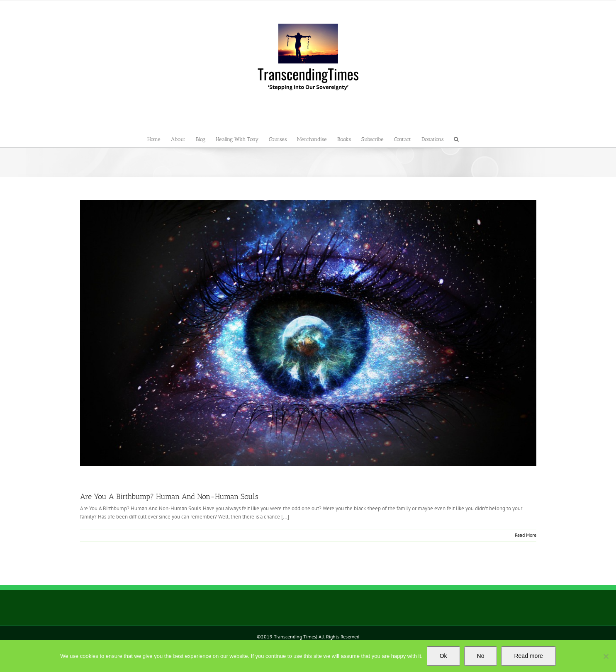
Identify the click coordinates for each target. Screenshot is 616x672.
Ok (443, 656)
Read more (528, 656)
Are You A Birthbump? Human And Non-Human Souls (169, 497)
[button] (456, 139)
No (481, 656)
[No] (606, 656)
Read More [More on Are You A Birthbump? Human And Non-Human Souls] (526, 535)
